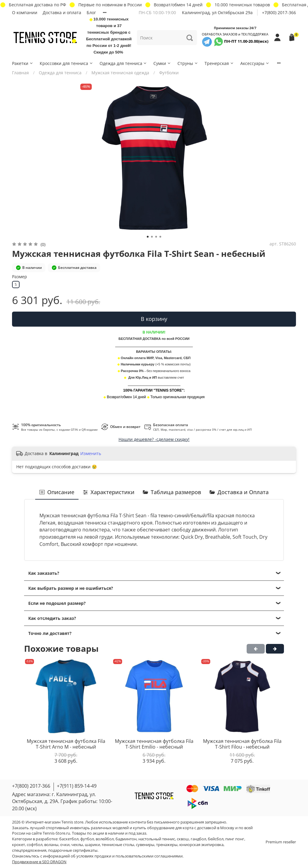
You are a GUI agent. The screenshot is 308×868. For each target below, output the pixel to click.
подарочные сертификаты (73, 850)
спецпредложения (29, 850)
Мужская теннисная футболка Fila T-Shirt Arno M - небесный (66, 744)
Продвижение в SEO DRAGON (39, 862)
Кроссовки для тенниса (66, 63)
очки (65, 845)
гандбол (198, 839)
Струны (188, 63)
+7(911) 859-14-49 (77, 786)
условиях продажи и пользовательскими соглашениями (129, 856)
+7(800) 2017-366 (279, 12)
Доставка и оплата (62, 12)
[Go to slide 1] (148, 237)
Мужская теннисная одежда (120, 73)
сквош (183, 839)
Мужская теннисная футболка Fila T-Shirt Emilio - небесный (154, 744)
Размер (20, 277)
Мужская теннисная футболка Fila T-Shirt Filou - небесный (242, 744)
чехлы (77, 845)
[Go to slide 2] (152, 237)
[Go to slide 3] (156, 237)
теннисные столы (118, 845)
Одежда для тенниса (123, 63)
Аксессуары (255, 63)
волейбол (105, 839)
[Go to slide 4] (160, 237)
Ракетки (23, 63)
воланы (51, 845)
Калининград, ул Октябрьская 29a (217, 12)
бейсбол (216, 839)
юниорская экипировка (201, 845)
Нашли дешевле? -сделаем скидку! (154, 439)
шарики (92, 845)
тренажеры (167, 845)
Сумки (162, 63)
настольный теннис (157, 839)
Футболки (169, 73)
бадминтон (126, 839)
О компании (25, 12)
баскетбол (69, 839)
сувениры (145, 845)
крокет (18, 845)
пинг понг (235, 839)
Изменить (91, 454)
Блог (91, 12)
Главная (20, 73)
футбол (87, 839)
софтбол (35, 845)
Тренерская (219, 63)
